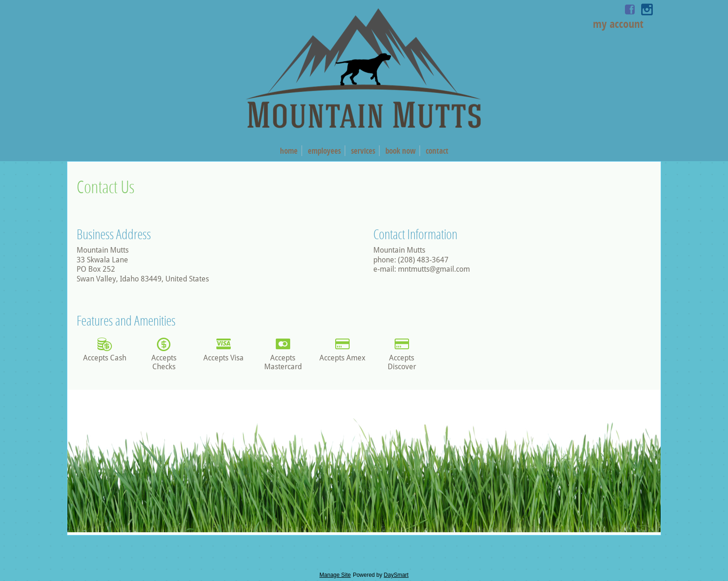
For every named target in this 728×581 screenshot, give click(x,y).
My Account (618, 24)
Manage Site (335, 575)
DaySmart (396, 575)
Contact (437, 151)
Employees (324, 151)
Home (289, 151)
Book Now (400, 151)
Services (363, 151)
